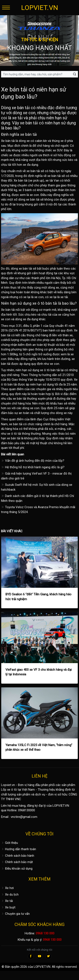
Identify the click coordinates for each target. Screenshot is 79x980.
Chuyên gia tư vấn (15, 914)
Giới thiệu (9, 843)
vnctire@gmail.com (24, 817)
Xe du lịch (10, 894)
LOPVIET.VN (40, 8)
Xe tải (7, 901)
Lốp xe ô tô (9, 790)
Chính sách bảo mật (17, 862)
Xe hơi (7, 888)
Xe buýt (8, 907)
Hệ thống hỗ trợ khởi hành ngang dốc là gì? (33, 467)
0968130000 (27, 810)
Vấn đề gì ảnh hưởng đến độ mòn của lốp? (33, 461)
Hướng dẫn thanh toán (19, 849)
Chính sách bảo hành (18, 856)
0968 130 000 (45, 933)
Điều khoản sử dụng (17, 869)
